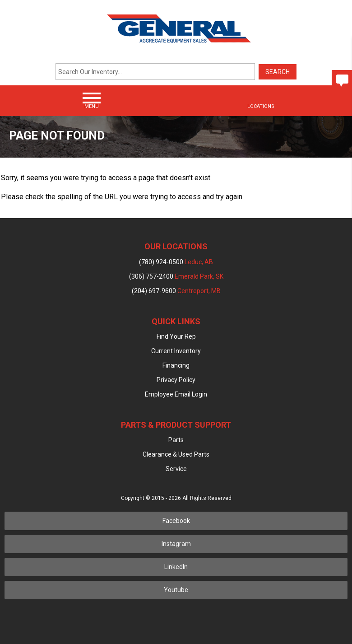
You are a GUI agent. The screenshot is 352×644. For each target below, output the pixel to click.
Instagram (176, 544)
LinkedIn (176, 567)
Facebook (176, 521)
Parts (176, 440)
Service (176, 469)
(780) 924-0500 (176, 262)
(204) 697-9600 (176, 291)
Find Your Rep (176, 336)
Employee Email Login (176, 394)
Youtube (176, 590)
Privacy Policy (176, 380)
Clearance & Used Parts (176, 454)
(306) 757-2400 (176, 276)
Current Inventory (176, 351)
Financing (176, 365)
